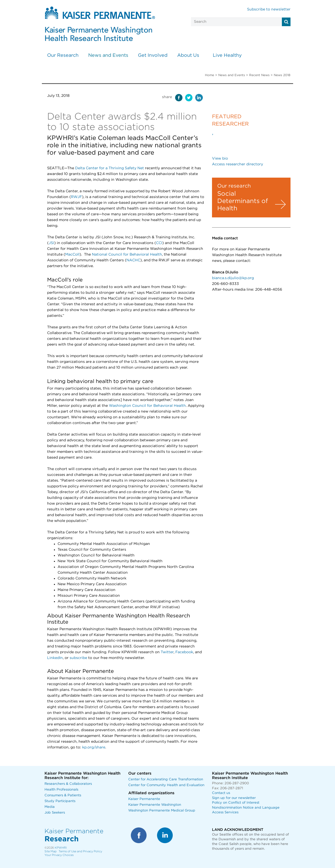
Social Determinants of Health (243, 201)
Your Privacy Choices (59, 855)
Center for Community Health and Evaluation (166, 785)
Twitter (167, 652)
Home (210, 75)
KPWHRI (61, 848)
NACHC (133, 260)
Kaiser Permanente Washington (155, 805)
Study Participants (60, 801)
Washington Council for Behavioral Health (147, 406)
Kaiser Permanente (144, 799)
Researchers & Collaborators (68, 784)
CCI (159, 243)
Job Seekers (55, 813)
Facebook (184, 652)
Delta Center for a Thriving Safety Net (110, 168)
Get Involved (153, 55)
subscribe (78, 658)
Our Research (63, 55)
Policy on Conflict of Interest (236, 803)
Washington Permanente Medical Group (162, 811)
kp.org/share (94, 747)
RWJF (76, 197)
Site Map (51, 851)
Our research (234, 186)
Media (50, 807)
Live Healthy (227, 55)
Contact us (221, 793)
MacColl (72, 255)
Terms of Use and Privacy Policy (80, 851)
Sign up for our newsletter (234, 798)
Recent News (259, 75)
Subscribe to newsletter (269, 9)
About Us (188, 55)
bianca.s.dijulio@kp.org (233, 278)
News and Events (108, 55)
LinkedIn (55, 658)
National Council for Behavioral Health (127, 255)
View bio (220, 159)
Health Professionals (61, 790)
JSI (51, 243)
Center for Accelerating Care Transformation (166, 779)
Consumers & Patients (63, 795)
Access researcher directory (238, 164)
